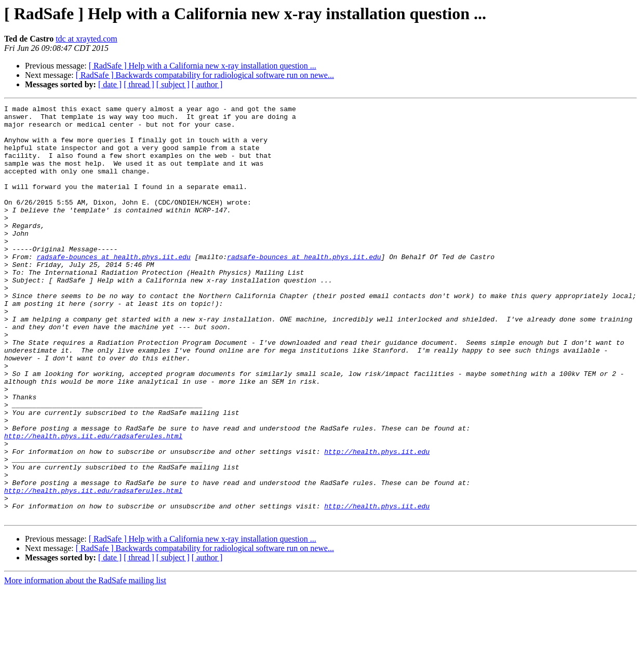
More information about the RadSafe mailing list (85, 663)
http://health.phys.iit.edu (377, 521)
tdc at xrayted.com (86, 39)
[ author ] (207, 84)
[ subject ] (173, 84)
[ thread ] (139, 84)
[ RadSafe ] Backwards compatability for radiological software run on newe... (205, 75)
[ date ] (110, 84)
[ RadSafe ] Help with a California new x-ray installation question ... (203, 66)
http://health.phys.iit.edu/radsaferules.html (93, 503)
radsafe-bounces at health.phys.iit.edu (113, 288)
